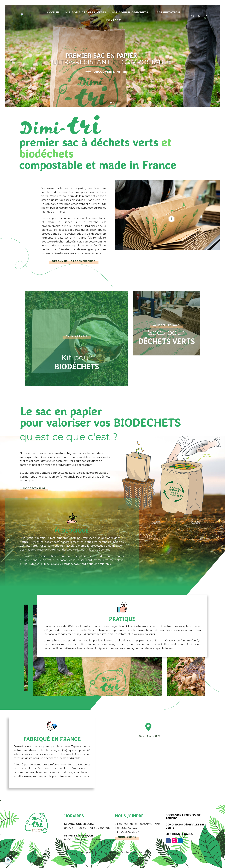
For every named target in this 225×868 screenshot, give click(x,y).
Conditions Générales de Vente (185, 826)
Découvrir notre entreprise (74, 261)
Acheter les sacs (166, 325)
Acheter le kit (77, 336)
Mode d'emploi (34, 488)
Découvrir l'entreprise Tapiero (183, 817)
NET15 (95, 852)
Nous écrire (127, 837)
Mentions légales (179, 834)
